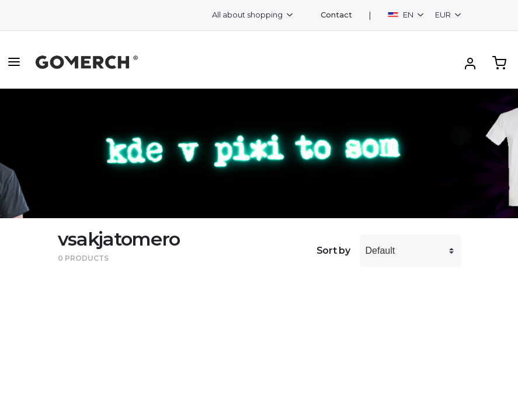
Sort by (333, 251)
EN (401, 15)
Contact (336, 15)
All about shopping (248, 15)
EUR (444, 15)
